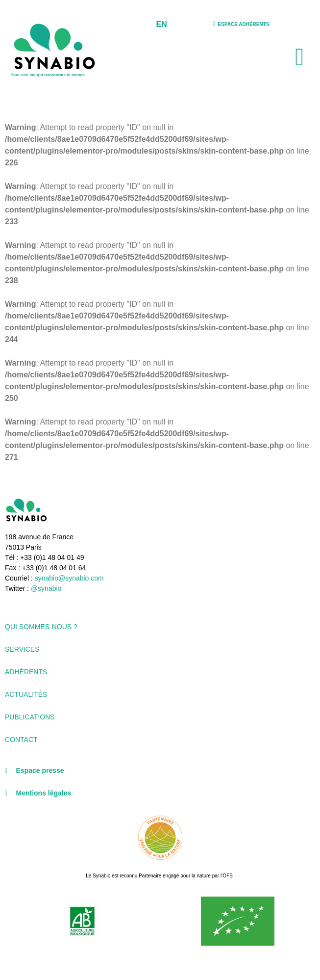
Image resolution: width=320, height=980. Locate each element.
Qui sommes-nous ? (41, 627)
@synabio (46, 588)
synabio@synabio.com (68, 578)
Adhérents (26, 672)
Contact (21, 740)
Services (22, 649)
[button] (300, 57)
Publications (30, 717)
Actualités (26, 694)
